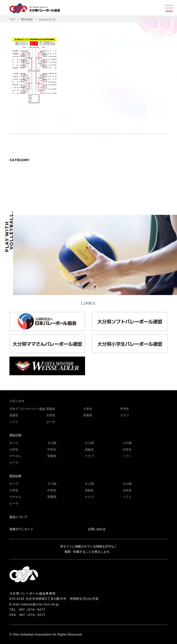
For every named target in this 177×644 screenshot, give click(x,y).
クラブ (125, 415)
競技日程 (15, 435)
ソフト (14, 422)
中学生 (125, 409)
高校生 (14, 415)
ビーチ (51, 422)
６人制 (89, 443)
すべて (14, 443)
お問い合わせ (97, 529)
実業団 (88, 415)
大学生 (51, 415)
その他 (127, 443)
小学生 (88, 409)
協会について (18, 517)
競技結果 (15, 476)
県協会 (51, 409)
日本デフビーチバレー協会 (27, 409)
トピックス (17, 401)
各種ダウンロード (21, 529)
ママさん (15, 456)
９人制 (52, 443)
